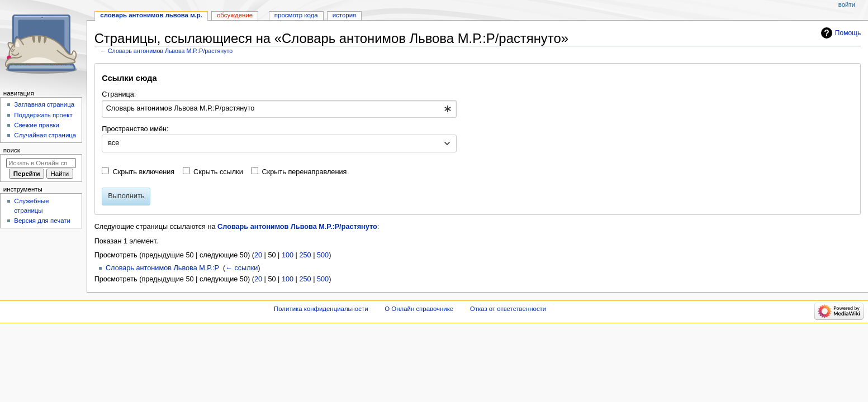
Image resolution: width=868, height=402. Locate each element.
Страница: (119, 94)
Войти (847, 4)
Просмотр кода (296, 15)
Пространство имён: (135, 129)
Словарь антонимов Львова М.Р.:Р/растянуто (170, 51)
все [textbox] (113, 143)
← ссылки (241, 268)
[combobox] (279, 109)
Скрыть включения (144, 172)
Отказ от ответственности (508, 309)
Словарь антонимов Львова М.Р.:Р (162, 268)
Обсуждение (235, 15)
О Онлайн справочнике (419, 309)
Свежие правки (37, 125)
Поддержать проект (43, 115)
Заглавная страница (44, 104)
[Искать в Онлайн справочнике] (41, 163)
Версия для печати (42, 221)
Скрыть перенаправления (305, 172)
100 (288, 255)
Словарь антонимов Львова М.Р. (151, 15)
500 (323, 255)
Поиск (12, 150)
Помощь (848, 33)
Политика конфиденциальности (321, 309)
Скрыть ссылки (218, 172)
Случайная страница (45, 135)
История (345, 15)
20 (258, 255)
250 (305, 255)
